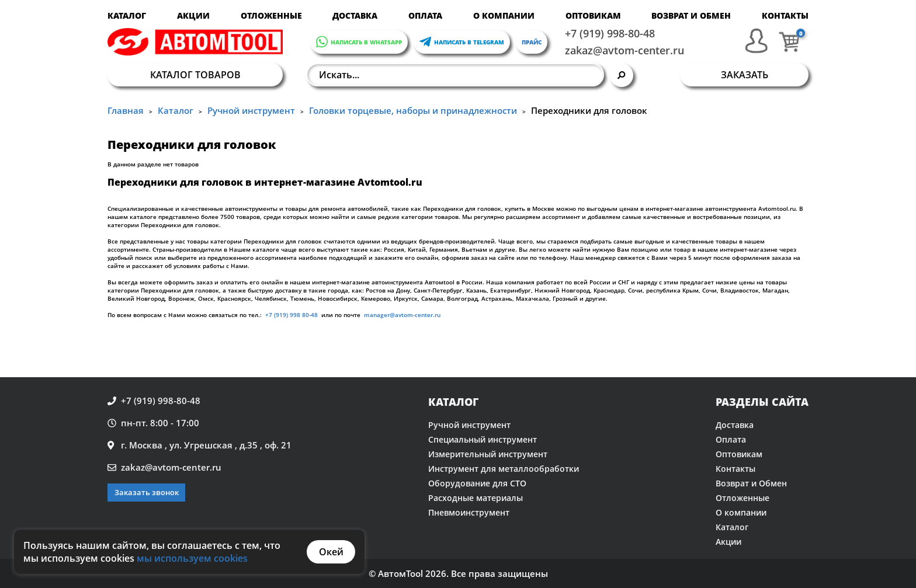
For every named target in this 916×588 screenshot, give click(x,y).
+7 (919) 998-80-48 (610, 33)
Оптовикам (593, 15)
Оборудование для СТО (477, 483)
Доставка (355, 15)
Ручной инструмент (251, 110)
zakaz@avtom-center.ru (624, 50)
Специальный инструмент (483, 439)
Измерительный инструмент (488, 454)
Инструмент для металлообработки (504, 469)
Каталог (127, 15)
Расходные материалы (476, 498)
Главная (126, 110)
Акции (193, 15)
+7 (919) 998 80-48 (292, 315)
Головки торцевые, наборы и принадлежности (413, 110)
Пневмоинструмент (469, 512)
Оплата (425, 15)
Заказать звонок (147, 492)
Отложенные (271, 15)
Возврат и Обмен (691, 15)
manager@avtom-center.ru (401, 315)
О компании (504, 15)
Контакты (785, 15)
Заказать (745, 75)
